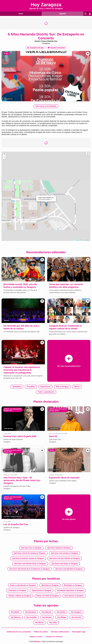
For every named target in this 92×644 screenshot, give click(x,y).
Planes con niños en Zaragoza (48, 596)
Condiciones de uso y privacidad (19, 632)
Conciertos (8, 99)
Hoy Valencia (46, 612)
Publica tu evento (36, 637)
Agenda (62, 14)
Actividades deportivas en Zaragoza (70, 590)
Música (77, 387)
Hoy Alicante (47, 617)
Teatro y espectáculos (46, 392)
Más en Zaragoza (62, 387)
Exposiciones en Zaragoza (42, 590)
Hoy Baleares (16, 617)
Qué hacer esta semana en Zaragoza (65, 553)
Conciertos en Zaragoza (17, 590)
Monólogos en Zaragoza (73, 585)
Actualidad (31, 387)
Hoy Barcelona (31, 612)
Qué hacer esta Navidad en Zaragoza (69, 569)
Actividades (17, 387)
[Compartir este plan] (35, 48)
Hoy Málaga (62, 617)
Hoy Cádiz (53, 623)
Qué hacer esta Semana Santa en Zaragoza (30, 564)
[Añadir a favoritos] (56, 48)
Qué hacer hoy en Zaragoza (31, 548)
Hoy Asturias (76, 617)
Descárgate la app (79, 632)
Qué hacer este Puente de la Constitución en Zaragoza (30, 569)
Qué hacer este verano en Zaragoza (65, 564)
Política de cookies (41, 632)
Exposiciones (45, 387)
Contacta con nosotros (54, 637)
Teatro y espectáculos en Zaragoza (23, 585)
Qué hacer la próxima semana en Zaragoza (28, 558)
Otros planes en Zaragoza (74, 596)
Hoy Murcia (39, 623)
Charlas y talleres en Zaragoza (20, 596)
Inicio (21, 14)
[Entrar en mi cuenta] (90, 14)
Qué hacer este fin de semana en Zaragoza (30, 553)
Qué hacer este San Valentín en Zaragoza (65, 558)
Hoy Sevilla (61, 612)
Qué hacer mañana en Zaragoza (59, 548)
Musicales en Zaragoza (50, 585)
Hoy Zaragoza (76, 612)
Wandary (37, 642)
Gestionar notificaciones (60, 632)
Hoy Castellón (32, 617)
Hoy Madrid (15, 612)
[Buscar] (85, 14)
